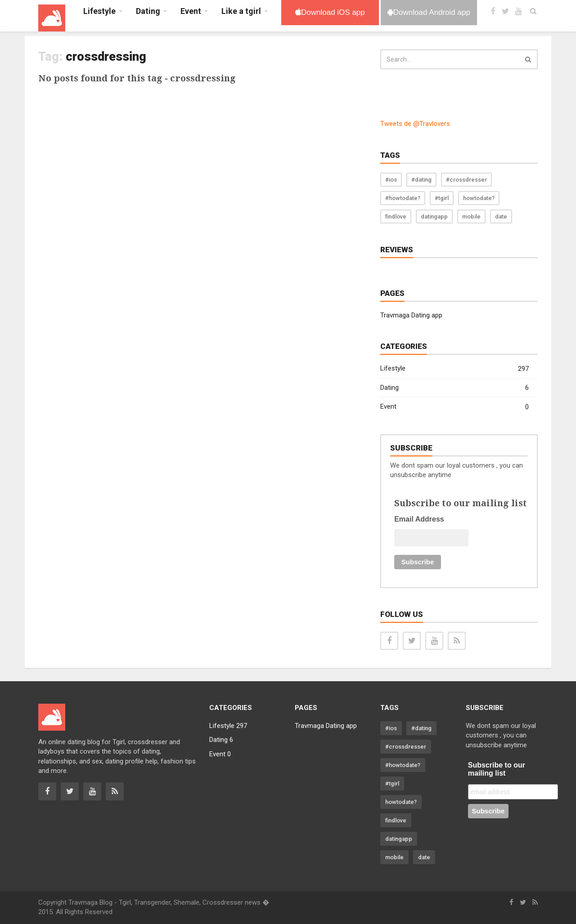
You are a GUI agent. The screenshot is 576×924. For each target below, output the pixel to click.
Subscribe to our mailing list (497, 769)
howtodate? (479, 198)
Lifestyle (454, 369)
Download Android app (429, 12)
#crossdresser (466, 180)
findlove (396, 216)
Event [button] (191, 11)
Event (454, 407)
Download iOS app (330, 12)
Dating (454, 388)
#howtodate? (403, 198)
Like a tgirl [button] (241, 11)
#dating (421, 180)
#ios (391, 180)
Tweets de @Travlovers (415, 124)
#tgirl (442, 198)
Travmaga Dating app (411, 315)
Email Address (419, 519)
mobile (471, 216)
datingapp (434, 216)
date (501, 216)
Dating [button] (148, 11)
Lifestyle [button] (99, 11)
